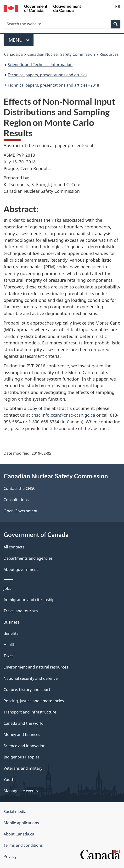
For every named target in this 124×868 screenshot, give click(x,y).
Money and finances (22, 735)
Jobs (7, 588)
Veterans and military (23, 768)
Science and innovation (25, 746)
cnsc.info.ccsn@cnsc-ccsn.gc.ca (63, 415)
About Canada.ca (19, 834)
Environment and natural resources (36, 667)
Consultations (16, 500)
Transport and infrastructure (30, 712)
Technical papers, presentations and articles (48, 75)
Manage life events (21, 791)
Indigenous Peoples (22, 757)
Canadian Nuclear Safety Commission (61, 54)
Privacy (10, 857)
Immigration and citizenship (29, 600)
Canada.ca (13, 54)
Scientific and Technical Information (40, 65)
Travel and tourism (21, 611)
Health (10, 645)
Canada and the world (24, 723)
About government (21, 569)
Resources (109, 54)
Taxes (9, 656)
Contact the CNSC (20, 488)
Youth (9, 780)
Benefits (11, 633)
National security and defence (31, 678)
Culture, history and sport (27, 690)
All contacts (14, 547)
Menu (19, 40)
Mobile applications (21, 823)
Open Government (21, 511)
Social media (15, 812)
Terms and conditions (23, 845)
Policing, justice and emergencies (34, 701)
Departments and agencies (28, 558)
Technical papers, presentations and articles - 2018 (53, 85)
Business (12, 622)
